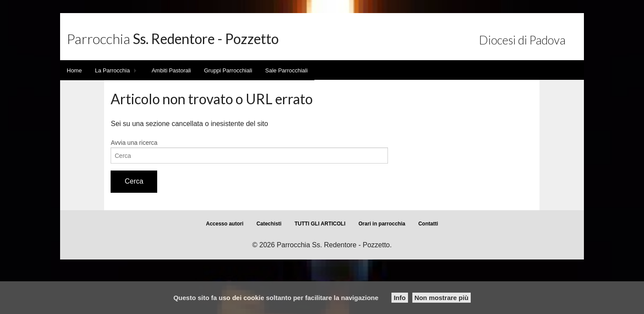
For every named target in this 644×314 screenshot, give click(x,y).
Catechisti (269, 224)
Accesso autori (225, 224)
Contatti (428, 224)
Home (74, 70)
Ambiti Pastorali (171, 70)
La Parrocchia (112, 70)
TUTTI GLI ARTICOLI (320, 224)
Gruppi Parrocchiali (228, 70)
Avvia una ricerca (134, 143)
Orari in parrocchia (382, 224)
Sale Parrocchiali (287, 70)
